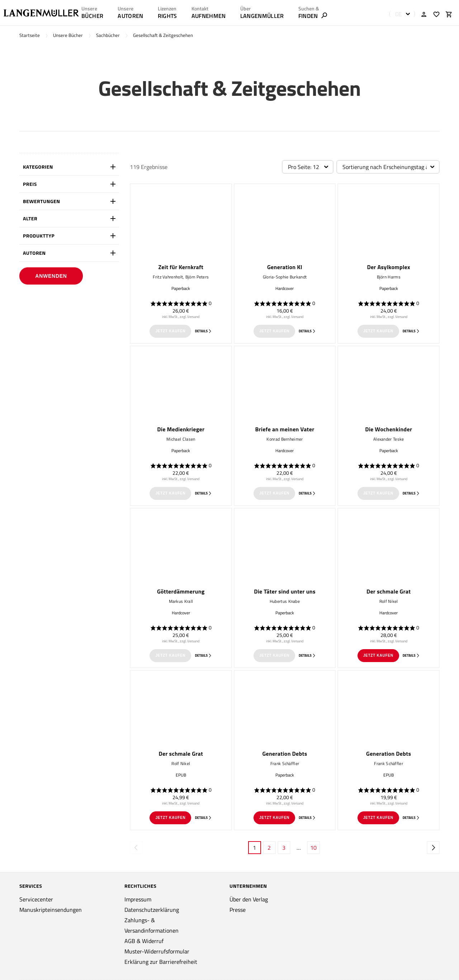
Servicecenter (36, 899)
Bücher (92, 16)
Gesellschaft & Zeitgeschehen (163, 35)
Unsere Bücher (68, 35)
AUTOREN (130, 16)
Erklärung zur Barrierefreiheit (161, 962)
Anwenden (51, 276)
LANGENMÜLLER (262, 16)
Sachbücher (108, 35)
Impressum (138, 899)
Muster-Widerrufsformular (157, 951)
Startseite (30, 35)
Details (203, 331)
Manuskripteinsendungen (51, 910)
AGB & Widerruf (144, 941)
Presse (238, 910)
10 (313, 848)
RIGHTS (167, 16)
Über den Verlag (249, 899)
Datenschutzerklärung (152, 910)
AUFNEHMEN (209, 16)
